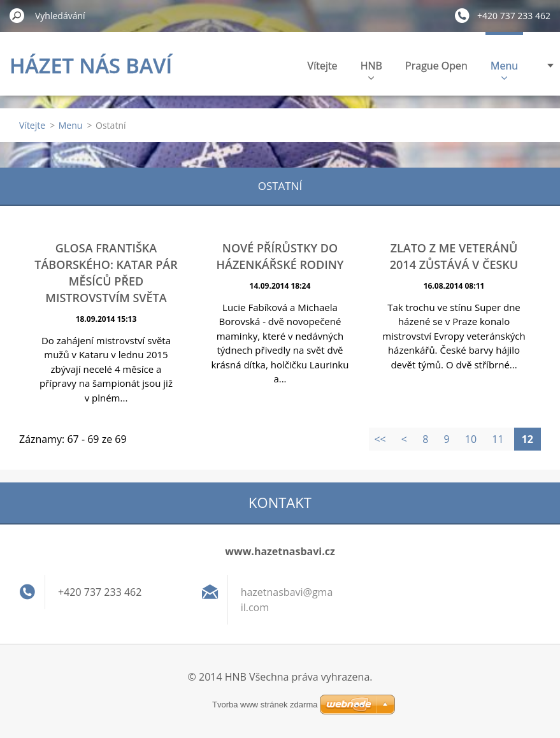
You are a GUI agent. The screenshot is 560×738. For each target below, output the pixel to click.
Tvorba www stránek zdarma (265, 705)
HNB (371, 69)
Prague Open (436, 66)
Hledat (17, 15)
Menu (504, 69)
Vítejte (323, 66)
